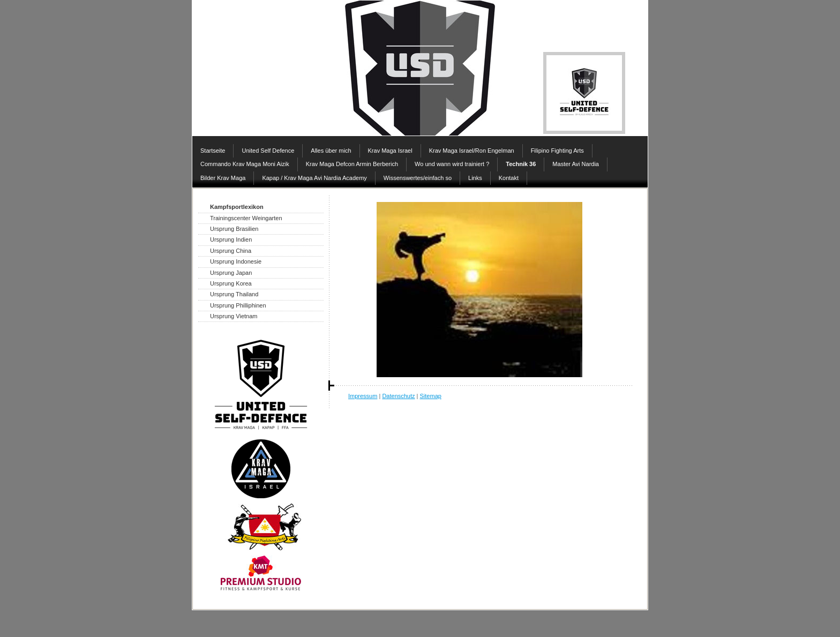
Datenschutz (398, 396)
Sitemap (431, 396)
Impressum (363, 396)
